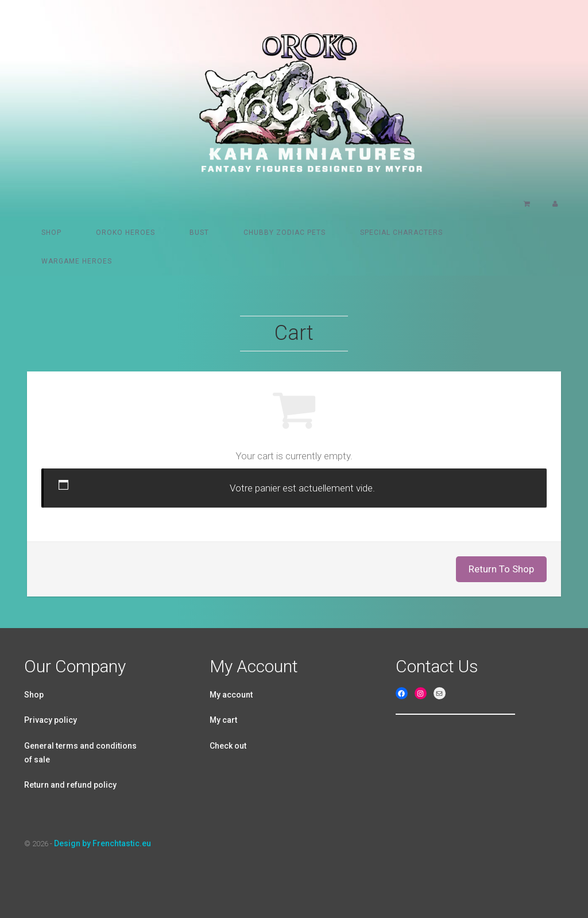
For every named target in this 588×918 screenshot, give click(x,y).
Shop (51, 233)
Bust (199, 233)
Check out (228, 746)
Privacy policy (51, 720)
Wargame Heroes (77, 261)
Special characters (401, 233)
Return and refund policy (70, 785)
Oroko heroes (125, 233)
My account (231, 695)
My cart (223, 720)
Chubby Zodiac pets (285, 233)
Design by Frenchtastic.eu (102, 843)
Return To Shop (501, 569)
